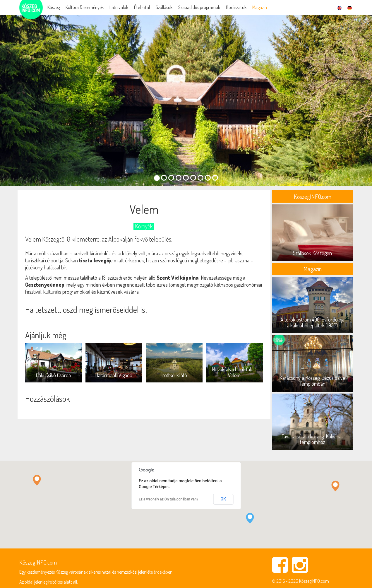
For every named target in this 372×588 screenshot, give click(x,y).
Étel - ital (142, 7)
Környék (144, 226)
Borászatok (236, 7)
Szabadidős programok (199, 7)
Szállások (164, 7)
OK (223, 499)
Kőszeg (54, 7)
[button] (250, 518)
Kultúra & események (85, 7)
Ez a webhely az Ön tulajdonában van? (168, 499)
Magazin (260, 7)
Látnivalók (119, 7)
